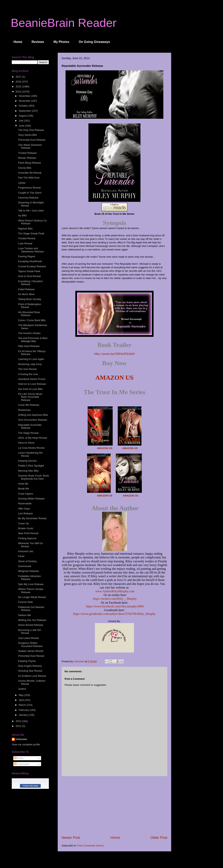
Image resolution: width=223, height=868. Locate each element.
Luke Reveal (25, 243)
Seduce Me (24, 615)
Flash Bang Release (29, 163)
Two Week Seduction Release (30, 146)
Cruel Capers (26, 494)
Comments (22, 764)
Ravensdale (25, 503)
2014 (19, 92)
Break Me (23, 489)
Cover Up (23, 523)
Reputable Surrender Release (30, 426)
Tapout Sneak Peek (29, 271)
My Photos (62, 42)
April (22, 700)
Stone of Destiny (27, 561)
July (21, 121)
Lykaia (22, 183)
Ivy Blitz (22, 215)
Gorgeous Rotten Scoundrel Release (30, 645)
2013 (19, 721)
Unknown (21, 739)
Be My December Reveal (32, 518)
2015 (19, 87)
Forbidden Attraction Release (29, 578)
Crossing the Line (28, 374)
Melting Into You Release (32, 620)
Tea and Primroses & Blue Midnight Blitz (33, 340)
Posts (19, 758)
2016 (19, 82)
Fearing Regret (27, 256)
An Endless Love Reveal (32, 676)
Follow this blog (30, 786)
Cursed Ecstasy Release (32, 266)
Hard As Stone (26, 443)
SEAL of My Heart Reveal (32, 438)
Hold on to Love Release (32, 384)
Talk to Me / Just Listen (31, 211)
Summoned (24, 566)
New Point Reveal (28, 533)
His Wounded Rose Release (29, 314)
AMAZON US (115, 378)
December (25, 96)
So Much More (26, 294)
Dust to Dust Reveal (29, 276)
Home (18, 42)
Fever (21, 556)
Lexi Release (25, 513)
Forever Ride (25, 602)
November (25, 101)
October (24, 106)
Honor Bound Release (31, 625)
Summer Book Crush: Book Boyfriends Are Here (33, 477)
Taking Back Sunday (30, 299)
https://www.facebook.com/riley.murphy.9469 (115, 606)
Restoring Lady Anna (30, 364)
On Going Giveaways (94, 42)
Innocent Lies (26, 551)
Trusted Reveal (27, 238)
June (22, 126)
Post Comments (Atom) (90, 846)
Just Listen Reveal (28, 638)
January (24, 715)
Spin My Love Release (31, 584)
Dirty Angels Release (30, 666)
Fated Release (26, 289)
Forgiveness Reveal (29, 188)
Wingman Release (28, 571)
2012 (19, 726)
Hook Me (23, 484)
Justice (22, 689)
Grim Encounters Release (33, 420)
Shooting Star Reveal (30, 671)
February (24, 710)
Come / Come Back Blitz (32, 320)
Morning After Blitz (28, 471)
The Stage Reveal (28, 433)
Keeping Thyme (27, 661)
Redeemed (24, 410)
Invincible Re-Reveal (30, 173)
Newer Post (71, 838)
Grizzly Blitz (25, 168)
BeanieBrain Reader (64, 23)
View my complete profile (26, 744)
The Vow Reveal (27, 369)
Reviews (38, 42)
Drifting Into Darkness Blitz (33, 415)
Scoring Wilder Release (31, 499)
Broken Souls (26, 528)
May (22, 695)
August (23, 116)
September (25, 111)
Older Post (159, 838)
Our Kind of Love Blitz (30, 389)
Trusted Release (27, 153)
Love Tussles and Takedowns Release (31, 250)
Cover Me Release (29, 405)
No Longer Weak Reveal (32, 597)
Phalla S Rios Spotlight (31, 466)
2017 (19, 77)
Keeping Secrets (27, 461)
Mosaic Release (27, 158)
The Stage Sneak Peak (31, 233)
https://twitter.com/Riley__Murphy (115, 599)
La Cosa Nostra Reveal (31, 448)
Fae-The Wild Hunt (29, 178)
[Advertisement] (114, 806)
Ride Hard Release (29, 346)
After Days (24, 509)
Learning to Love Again (31, 359)
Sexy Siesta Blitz (27, 135)
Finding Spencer (27, 538)
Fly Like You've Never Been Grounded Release (30, 397)
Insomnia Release (28, 198)
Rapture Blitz (25, 229)
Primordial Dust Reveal (31, 656)
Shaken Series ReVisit (31, 651)
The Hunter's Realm (29, 333)
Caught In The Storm (30, 193)
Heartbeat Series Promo (32, 379)
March (23, 705)
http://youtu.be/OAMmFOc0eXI (115, 354)
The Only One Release (31, 130)
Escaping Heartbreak (30, 261)
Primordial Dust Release (32, 140)
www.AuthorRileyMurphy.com (115, 591)
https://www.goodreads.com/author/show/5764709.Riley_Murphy (114, 614)
